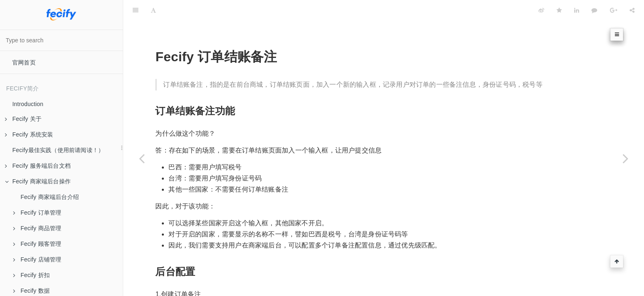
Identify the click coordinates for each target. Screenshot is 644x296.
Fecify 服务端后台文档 (38, 166)
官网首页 (24, 62)
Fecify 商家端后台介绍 (50, 197)
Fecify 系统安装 (29, 134)
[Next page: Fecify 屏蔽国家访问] (626, 158)
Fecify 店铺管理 (37, 259)
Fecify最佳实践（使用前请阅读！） (58, 150)
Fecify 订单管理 (37, 213)
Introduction (28, 104)
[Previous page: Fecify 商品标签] (142, 158)
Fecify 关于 (23, 119)
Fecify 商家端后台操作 (38, 181)
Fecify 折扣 (31, 275)
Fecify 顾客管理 (37, 244)
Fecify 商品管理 (37, 228)
